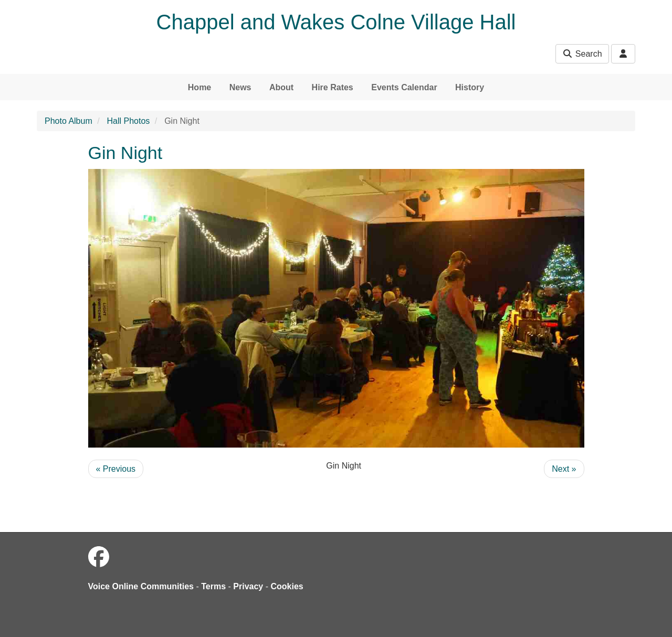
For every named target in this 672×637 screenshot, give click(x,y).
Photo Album (69, 121)
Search (582, 54)
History (470, 87)
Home (199, 87)
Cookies (287, 586)
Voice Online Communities (141, 586)
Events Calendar (404, 87)
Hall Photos (129, 121)
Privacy (248, 586)
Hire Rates (333, 87)
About (281, 87)
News (240, 87)
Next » (564, 469)
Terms (213, 586)
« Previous (116, 469)
